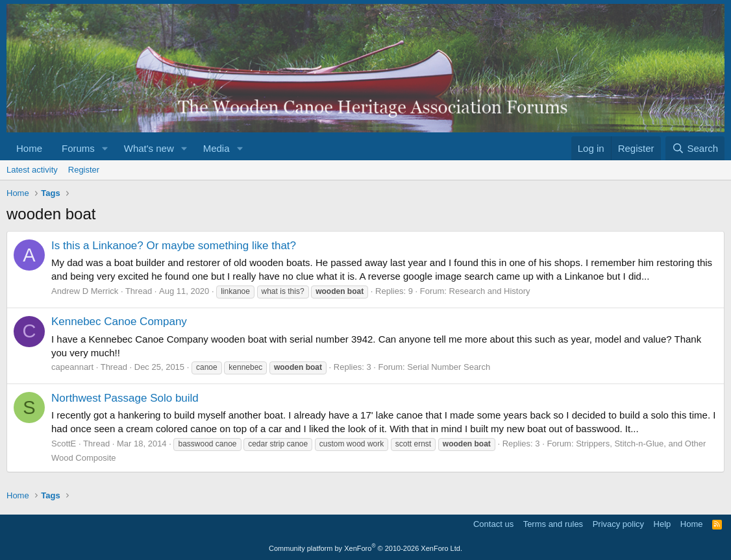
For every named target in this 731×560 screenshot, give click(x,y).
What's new (149, 148)
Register (84, 170)
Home (29, 148)
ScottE (64, 444)
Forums (78, 148)
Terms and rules (553, 524)
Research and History (490, 291)
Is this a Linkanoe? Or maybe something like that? (174, 246)
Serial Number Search (449, 367)
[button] (105, 148)
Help (663, 524)
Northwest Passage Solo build (125, 398)
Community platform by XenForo (365, 548)
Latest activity (32, 170)
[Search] (695, 148)
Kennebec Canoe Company (119, 322)
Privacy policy (618, 524)
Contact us (493, 524)
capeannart (72, 367)
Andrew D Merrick (85, 291)
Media (217, 148)
